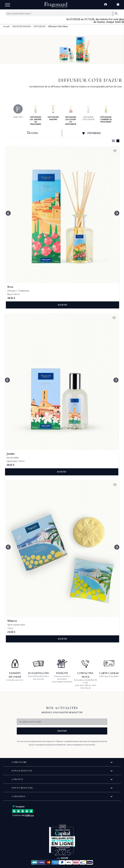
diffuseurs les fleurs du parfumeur (71, 115)
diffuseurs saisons (53, 112)
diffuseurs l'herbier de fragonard (106, 114)
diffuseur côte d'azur (88, 112)
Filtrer (33, 133)
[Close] (122, 20)
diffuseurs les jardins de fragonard (36, 115)
